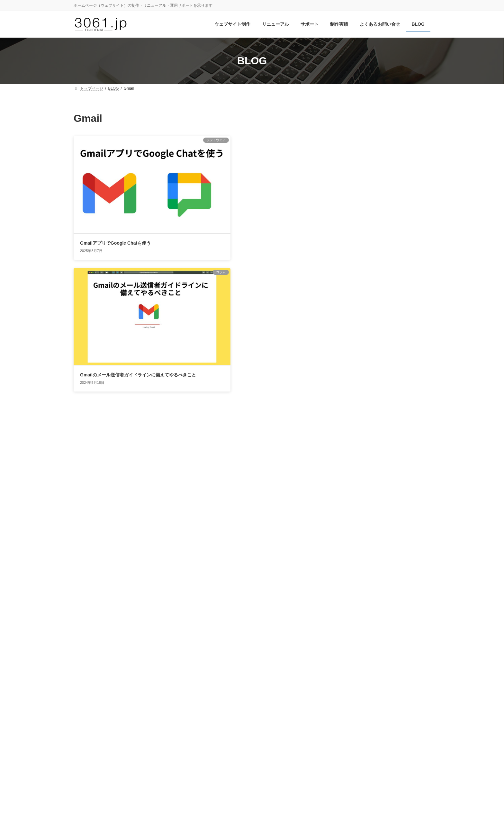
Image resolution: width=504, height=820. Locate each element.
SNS (341, 396)
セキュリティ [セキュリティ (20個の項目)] (354, 626)
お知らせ (345, 420)
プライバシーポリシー (190, 707)
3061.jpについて (135, 707)
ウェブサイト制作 (354, 445)
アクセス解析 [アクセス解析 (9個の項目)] (345, 599)
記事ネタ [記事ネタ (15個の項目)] (416, 666)
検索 (414, 116)
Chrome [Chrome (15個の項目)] (359, 549)
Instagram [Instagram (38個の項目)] (351, 577)
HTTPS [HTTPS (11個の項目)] (419, 568)
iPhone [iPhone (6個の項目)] (380, 579)
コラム (343, 469)
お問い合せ (92, 707)
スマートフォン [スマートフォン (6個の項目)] (371, 617)
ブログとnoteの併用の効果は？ (394, 185)
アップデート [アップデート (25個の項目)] (386, 598)
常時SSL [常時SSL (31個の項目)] (348, 666)
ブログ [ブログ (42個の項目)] (364, 637)
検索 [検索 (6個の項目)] (397, 667)
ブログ (343, 494)
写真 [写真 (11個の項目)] (403, 657)
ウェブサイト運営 (354, 457)
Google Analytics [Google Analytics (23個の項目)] (392, 559)
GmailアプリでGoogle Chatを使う (115, 216)
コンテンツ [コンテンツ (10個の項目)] (343, 617)
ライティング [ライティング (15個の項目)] (350, 647)
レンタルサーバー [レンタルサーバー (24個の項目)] (363, 656)
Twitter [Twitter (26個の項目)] (360, 589)
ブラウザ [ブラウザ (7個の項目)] (339, 638)
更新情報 (345, 507)
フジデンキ (245, 809)
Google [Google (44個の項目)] (347, 558)
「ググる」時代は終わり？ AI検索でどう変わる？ (395, 224)
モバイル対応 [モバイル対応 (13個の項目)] (399, 638)
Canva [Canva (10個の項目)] (338, 549)
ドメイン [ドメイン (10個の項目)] (404, 627)
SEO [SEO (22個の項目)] (418, 578)
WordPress (347, 408)
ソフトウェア (349, 482)
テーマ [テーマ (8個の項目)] (385, 627)
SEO (341, 384)
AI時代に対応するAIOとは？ (391, 258)
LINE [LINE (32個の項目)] (397, 577)
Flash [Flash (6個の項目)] (415, 549)
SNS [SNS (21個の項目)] (339, 589)
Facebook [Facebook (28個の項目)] (391, 548)
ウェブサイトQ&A (354, 432)
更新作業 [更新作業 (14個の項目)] (379, 666)
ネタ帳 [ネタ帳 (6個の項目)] (422, 627)
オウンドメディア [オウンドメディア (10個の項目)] (408, 608)
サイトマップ (241, 707)
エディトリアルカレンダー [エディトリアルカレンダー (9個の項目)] (358, 608)
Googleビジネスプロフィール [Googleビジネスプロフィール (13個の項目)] (369, 568)
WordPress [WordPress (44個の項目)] (398, 588)
